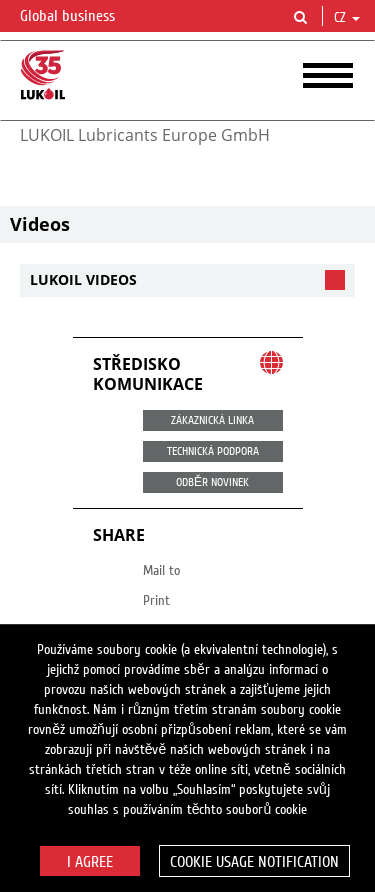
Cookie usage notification (254, 862)
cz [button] (347, 18)
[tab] (187, 280)
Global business (79, 17)
